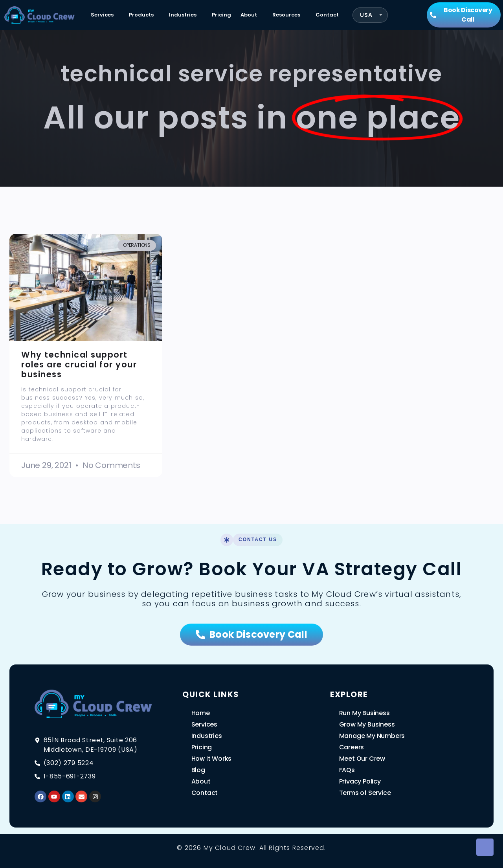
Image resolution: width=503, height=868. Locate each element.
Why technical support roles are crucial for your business (79, 364)
